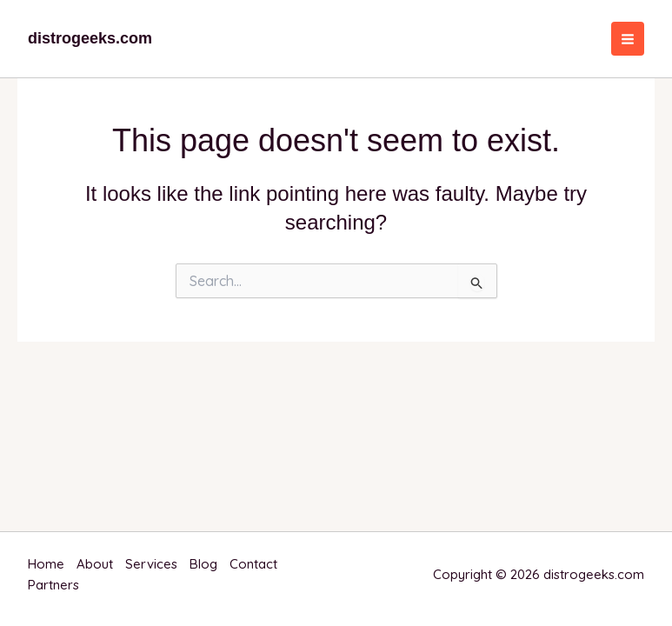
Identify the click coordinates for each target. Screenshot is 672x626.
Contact (253, 564)
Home (46, 564)
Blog (203, 564)
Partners (53, 585)
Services (151, 564)
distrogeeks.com (90, 38)
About (95, 564)
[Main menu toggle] (628, 39)
